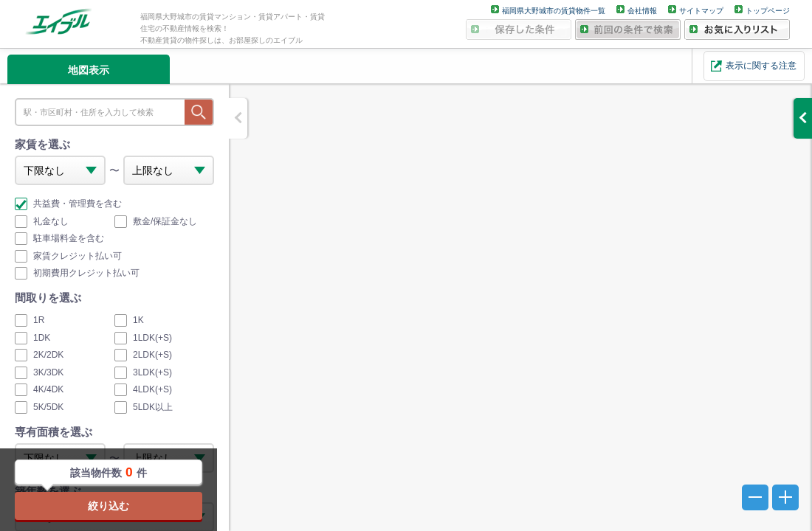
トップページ (768, 11)
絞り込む (109, 506)
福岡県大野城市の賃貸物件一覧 (554, 11)
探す (199, 112)
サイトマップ (701, 11)
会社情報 (642, 11)
